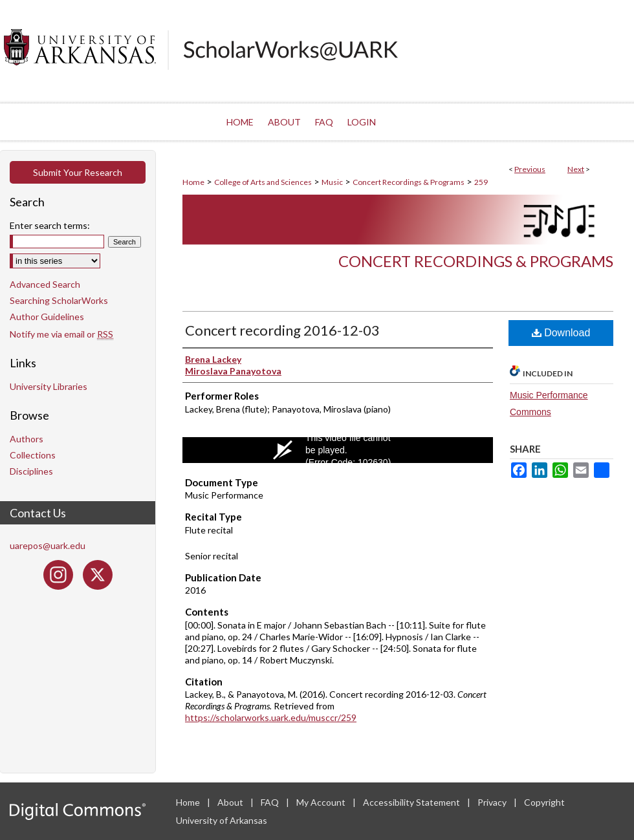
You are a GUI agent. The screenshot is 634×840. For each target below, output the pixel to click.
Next (576, 169)
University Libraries (49, 386)
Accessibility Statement (412, 802)
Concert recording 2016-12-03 (282, 330)
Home (193, 182)
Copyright (544, 802)
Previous (530, 169)
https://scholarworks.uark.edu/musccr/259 (271, 717)
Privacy (493, 802)
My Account (322, 802)
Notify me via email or (61, 334)
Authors (27, 439)
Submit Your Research (78, 172)
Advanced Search (45, 284)
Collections (33, 455)
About (231, 802)
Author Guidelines (47, 317)
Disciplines (31, 471)
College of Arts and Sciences (263, 182)
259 (481, 182)
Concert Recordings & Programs (409, 182)
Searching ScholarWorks (59, 300)
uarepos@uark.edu (48, 545)
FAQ (271, 802)
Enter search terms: (50, 225)
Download (561, 333)
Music (332, 182)
